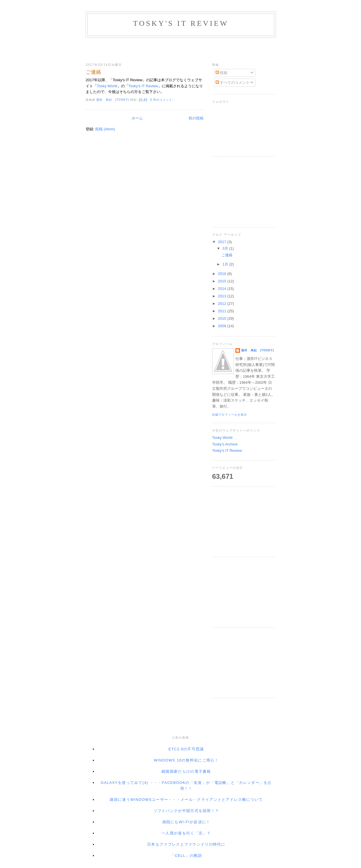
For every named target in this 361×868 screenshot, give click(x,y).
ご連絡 (93, 72)
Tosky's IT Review (143, 86)
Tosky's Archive (225, 444)
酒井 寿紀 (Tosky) (258, 350)
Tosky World (107, 86)
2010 (223, 318)
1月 (226, 264)
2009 (223, 326)
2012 (223, 304)
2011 (223, 311)
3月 (226, 248)
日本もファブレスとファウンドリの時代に (186, 844)
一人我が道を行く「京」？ (186, 833)
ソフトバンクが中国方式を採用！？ (186, 811)
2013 (223, 296)
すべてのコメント (233, 83)
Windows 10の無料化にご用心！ (186, 760)
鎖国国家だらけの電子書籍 (186, 771)
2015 (223, 281)
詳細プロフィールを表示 (230, 415)
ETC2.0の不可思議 (186, 749)
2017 (223, 242)
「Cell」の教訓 (186, 856)
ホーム (137, 118)
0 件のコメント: (162, 100)
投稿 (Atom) (105, 129)
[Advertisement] (180, 49)
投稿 (222, 73)
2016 (223, 274)
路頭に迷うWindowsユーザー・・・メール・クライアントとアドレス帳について (186, 800)
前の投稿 (196, 118)
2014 (223, 289)
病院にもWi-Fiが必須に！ (186, 822)
